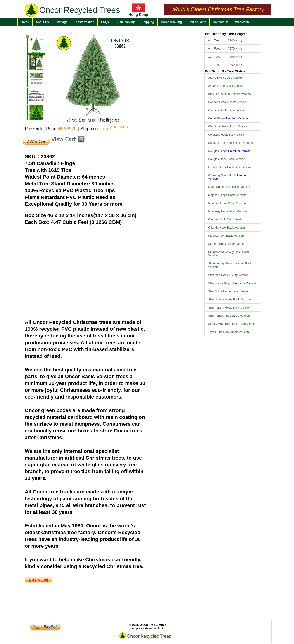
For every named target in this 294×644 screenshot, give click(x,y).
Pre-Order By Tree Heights (226, 34)
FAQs (105, 22)
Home (25, 22)
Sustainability (125, 22)
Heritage (62, 22)
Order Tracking (171, 22)
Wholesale (242, 22)
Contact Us (221, 22)
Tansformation (84, 22)
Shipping (148, 22)
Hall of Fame (197, 22)
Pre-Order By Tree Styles (225, 71)
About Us (42, 22)
